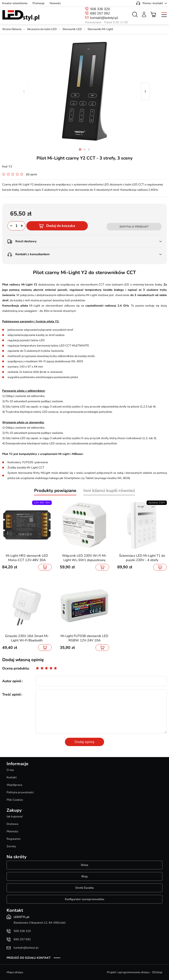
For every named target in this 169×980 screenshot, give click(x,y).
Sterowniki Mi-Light (100, 29)
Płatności (12, 831)
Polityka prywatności (20, 792)
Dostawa (12, 824)
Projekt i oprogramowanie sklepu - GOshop (135, 972)
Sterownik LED (72, 29)
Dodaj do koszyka (61, 226)
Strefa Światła (84, 888)
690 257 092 (100, 13)
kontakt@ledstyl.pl (104, 18)
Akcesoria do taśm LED (42, 29)
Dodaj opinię (84, 742)
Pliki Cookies (15, 800)
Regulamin (14, 839)
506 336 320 (100, 9)
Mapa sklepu (15, 972)
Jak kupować (15, 817)
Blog (84, 876)
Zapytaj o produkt (134, 227)
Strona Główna (12, 29)
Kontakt (12, 777)
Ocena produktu (15, 668)
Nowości (55, 3)
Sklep (84, 865)
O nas (10, 770)
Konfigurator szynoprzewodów (85, 899)
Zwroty (11, 846)
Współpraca (14, 785)
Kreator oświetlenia (15, 3)
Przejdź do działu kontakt (29, 958)
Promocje (39, 3)
